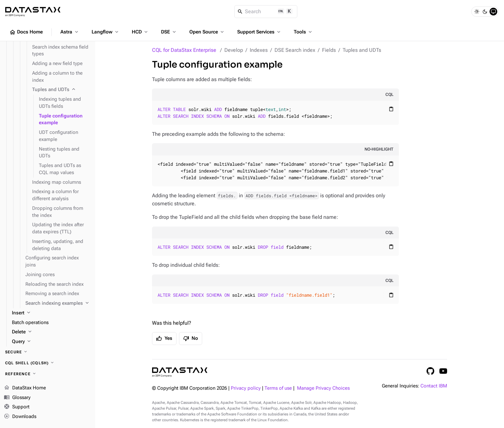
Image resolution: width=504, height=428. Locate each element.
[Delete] (51, 332)
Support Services (259, 32)
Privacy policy (246, 388)
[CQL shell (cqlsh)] (48, 363)
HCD (140, 32)
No (191, 339)
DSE (169, 32)
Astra (70, 32)
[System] (493, 12)
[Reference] (48, 374)
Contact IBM (434, 386)
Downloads (20, 417)
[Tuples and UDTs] (61, 90)
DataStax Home (25, 388)
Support (17, 407)
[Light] (477, 12)
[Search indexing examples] (58, 303)
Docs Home (26, 32)
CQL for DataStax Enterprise (184, 50)
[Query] (51, 342)
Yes (164, 339)
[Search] (266, 12)
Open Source (207, 32)
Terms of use (278, 388)
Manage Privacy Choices (323, 388)
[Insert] (51, 313)
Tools (303, 32)
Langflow (106, 32)
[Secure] (48, 352)
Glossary (17, 398)
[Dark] (485, 12)
